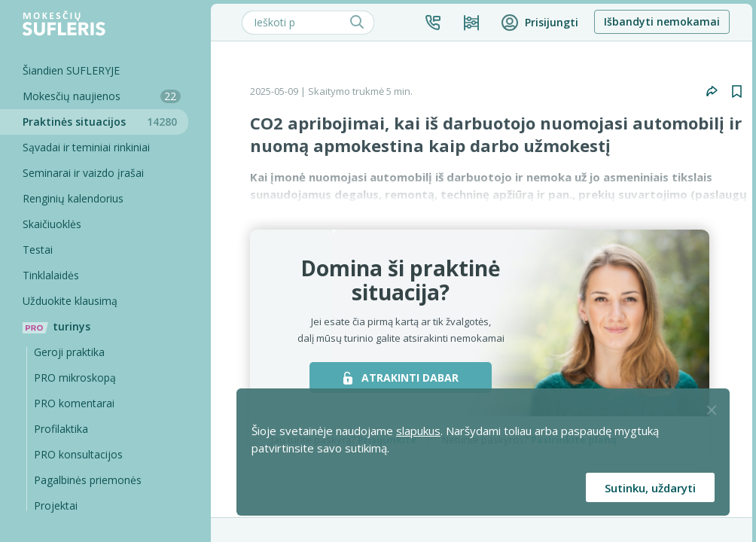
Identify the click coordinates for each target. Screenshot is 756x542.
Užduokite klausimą (70, 301)
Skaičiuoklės (52, 224)
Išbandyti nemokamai (662, 21)
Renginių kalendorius (73, 198)
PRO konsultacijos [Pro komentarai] (78, 454)
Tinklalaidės (51, 275)
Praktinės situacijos (105, 122)
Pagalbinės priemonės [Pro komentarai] (88, 480)
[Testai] (94, 250)
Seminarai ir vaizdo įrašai (83, 173)
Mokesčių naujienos (102, 96)
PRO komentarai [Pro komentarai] (74, 403)
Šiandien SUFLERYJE (71, 70)
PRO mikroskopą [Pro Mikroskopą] (75, 378)
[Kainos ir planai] (471, 23)
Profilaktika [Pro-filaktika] (61, 429)
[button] (433, 23)
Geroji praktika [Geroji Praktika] (69, 352)
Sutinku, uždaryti (650, 488)
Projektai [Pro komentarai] (56, 505)
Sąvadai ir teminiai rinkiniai (86, 147)
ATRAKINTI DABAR (401, 378)
